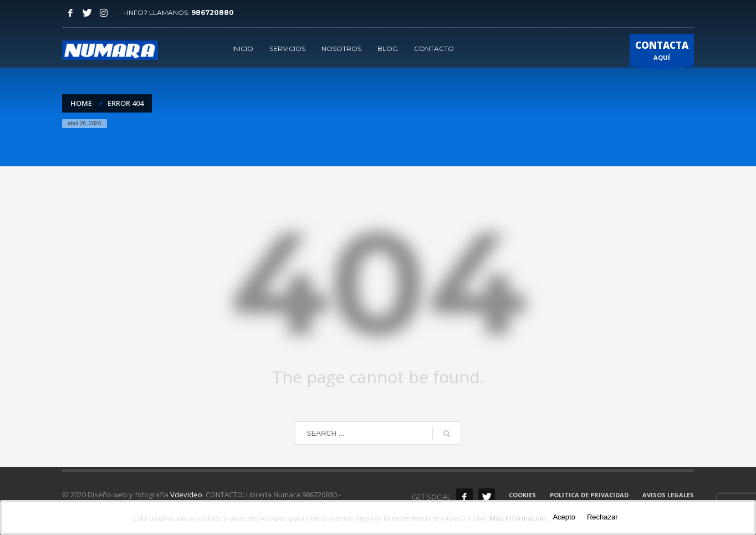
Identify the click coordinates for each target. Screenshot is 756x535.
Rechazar (602, 517)
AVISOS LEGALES (668, 495)
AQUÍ (662, 53)
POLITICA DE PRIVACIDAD (589, 495)
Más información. (519, 518)
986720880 (213, 12)
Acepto (564, 517)
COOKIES (522, 495)
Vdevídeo (186, 495)
